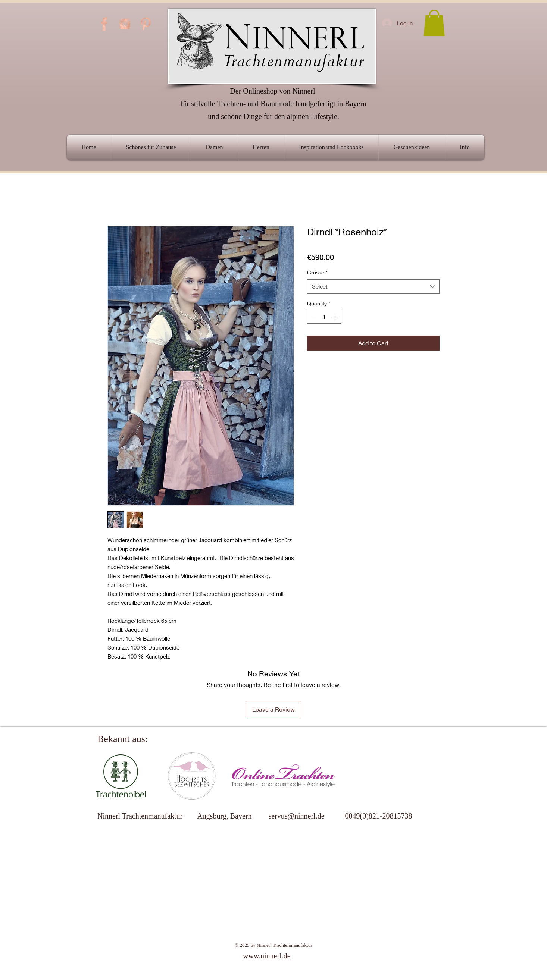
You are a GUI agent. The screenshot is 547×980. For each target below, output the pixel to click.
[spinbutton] (324, 317)
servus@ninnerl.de (296, 816)
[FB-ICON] (104, 24)
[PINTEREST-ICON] (146, 24)
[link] (434, 23)
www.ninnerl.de (267, 956)
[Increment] (336, 317)
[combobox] (373, 287)
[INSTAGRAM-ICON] (125, 24)
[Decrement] (313, 317)
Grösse (317, 272)
